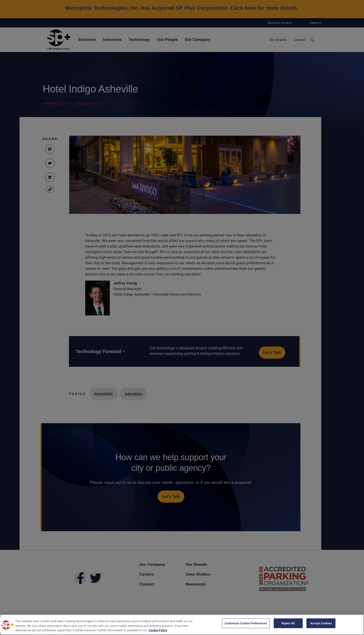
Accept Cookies (321, 624)
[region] (182, 625)
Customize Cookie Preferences (246, 624)
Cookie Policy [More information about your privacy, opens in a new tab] (158, 630)
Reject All (288, 624)
